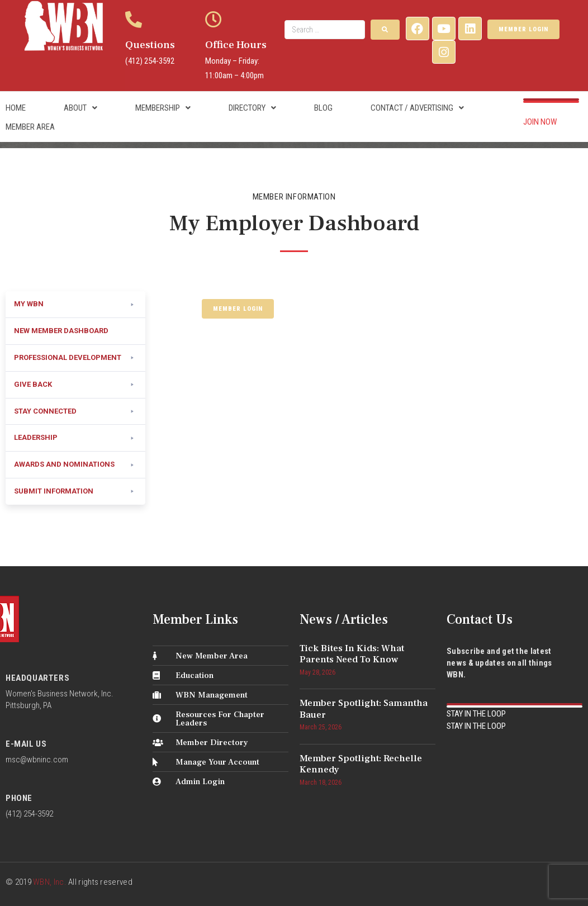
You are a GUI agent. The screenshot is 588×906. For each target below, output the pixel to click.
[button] (75, 305)
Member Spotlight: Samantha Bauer (364, 709)
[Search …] (325, 30)
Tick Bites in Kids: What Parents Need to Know (352, 654)
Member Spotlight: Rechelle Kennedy (361, 764)
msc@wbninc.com (37, 760)
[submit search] (385, 30)
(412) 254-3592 (150, 61)
